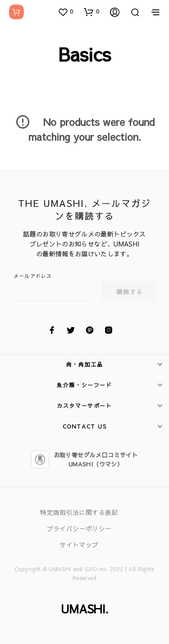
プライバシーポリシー (79, 528)
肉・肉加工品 (85, 364)
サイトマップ (79, 545)
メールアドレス (33, 276)
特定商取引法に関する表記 (79, 512)
